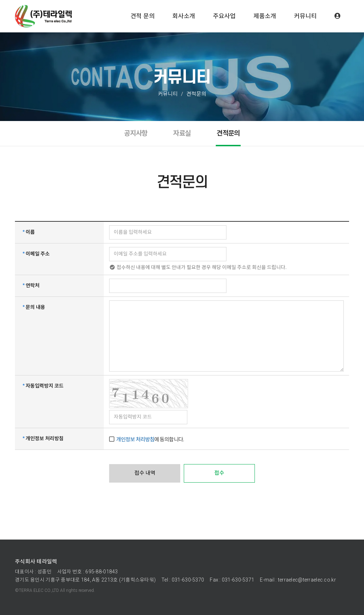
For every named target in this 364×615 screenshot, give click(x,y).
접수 (219, 473)
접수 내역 (145, 473)
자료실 (182, 133)
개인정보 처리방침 (135, 440)
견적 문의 (143, 16)
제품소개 (265, 16)
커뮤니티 (305, 16)
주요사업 (224, 16)
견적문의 (228, 133)
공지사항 (136, 133)
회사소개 (184, 16)
